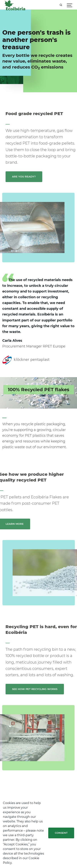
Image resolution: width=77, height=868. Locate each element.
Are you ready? (30, 177)
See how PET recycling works (41, 689)
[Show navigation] (70, 5)
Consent (61, 833)
